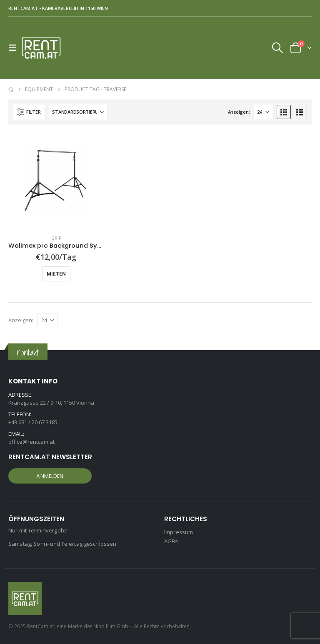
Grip (56, 238)
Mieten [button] (56, 274)
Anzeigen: (239, 112)
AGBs (171, 541)
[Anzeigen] (263, 112)
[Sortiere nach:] (78, 112)
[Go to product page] (56, 180)
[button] (15, 48)
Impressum (179, 532)
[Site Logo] (45, 48)
